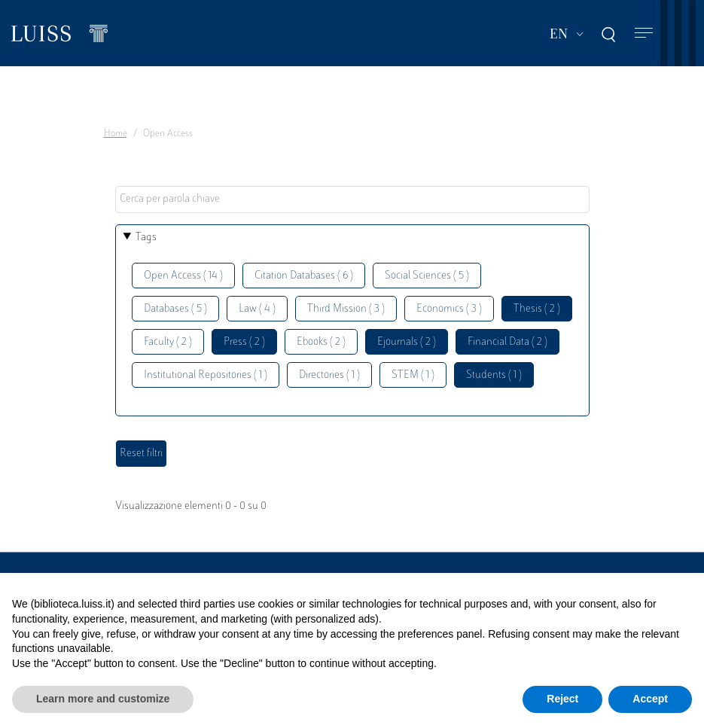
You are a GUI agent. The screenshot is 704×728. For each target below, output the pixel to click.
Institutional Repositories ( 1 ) (206, 375)
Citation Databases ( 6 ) (304, 276)
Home (116, 134)
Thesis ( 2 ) (537, 309)
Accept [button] (650, 699)
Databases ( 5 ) (175, 309)
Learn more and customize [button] (103, 699)
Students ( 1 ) (494, 375)
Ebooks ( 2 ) (321, 342)
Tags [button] (146, 238)
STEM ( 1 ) (413, 375)
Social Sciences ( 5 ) (427, 276)
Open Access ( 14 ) (183, 276)
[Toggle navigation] (644, 34)
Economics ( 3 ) (449, 309)
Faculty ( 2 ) (168, 342)
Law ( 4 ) (257, 309)
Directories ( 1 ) (329, 375)
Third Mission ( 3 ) (346, 309)
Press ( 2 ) (244, 342)
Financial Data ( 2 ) (507, 342)
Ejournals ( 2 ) (407, 342)
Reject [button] (562, 699)
